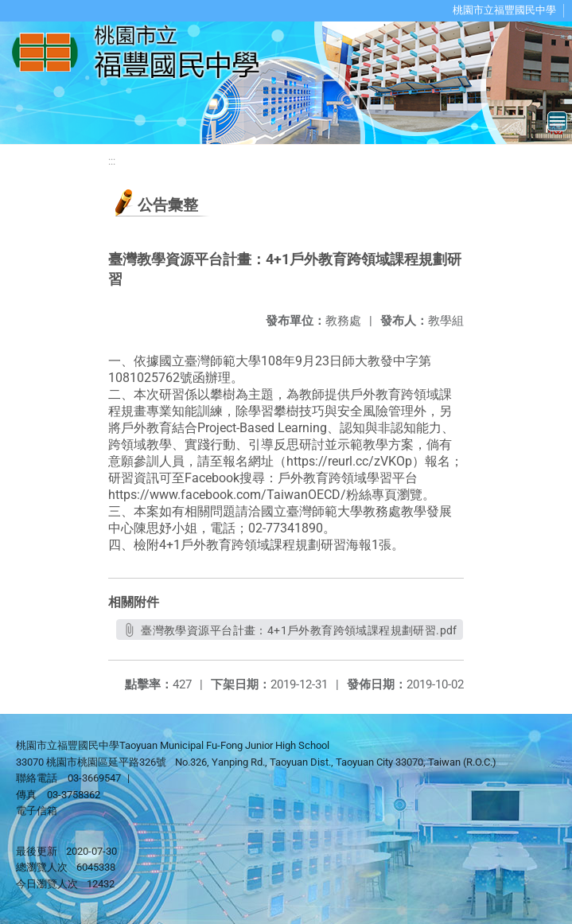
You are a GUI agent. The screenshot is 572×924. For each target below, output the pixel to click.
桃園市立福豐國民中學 (504, 10)
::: (112, 161)
